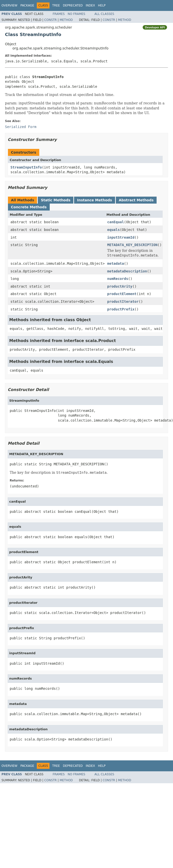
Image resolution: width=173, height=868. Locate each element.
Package (27, 5)
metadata (115, 263)
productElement (122, 294)
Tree (56, 5)
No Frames (76, 14)
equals (113, 230)
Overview (9, 5)
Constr (50, 20)
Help (102, 5)
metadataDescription (127, 271)
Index (90, 5)
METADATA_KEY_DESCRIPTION (132, 245)
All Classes (104, 14)
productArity (120, 286)
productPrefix (121, 309)
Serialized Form (21, 127)
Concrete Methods (29, 207)
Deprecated (73, 5)
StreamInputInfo (26, 167)
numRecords (118, 279)
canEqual (115, 222)
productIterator (123, 302)
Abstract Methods (136, 200)
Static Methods (56, 200)
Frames (59, 14)
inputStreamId (121, 237)
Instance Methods (94, 200)
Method (66, 20)
